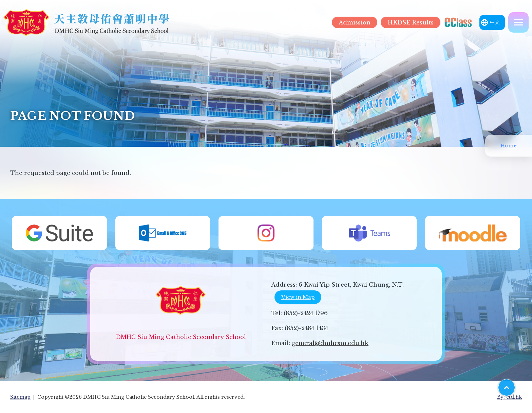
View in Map (298, 297)
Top (515, 385)
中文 (495, 22)
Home (509, 146)
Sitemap (20, 397)
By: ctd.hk (509, 397)
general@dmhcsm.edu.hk (330, 343)
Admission (355, 22)
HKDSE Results (411, 22)
